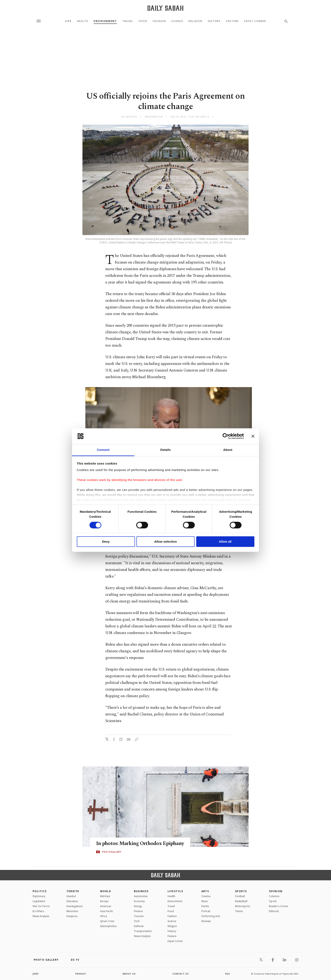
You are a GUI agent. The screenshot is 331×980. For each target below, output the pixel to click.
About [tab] (228, 450)
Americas (106, 906)
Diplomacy (39, 896)
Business (141, 891)
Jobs (36, 974)
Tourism (139, 916)
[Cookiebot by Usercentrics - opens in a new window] (226, 436)
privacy (81, 974)
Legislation (39, 901)
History (214, 21)
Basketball (241, 901)
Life (68, 21)
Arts (205, 891)
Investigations (75, 906)
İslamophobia (108, 926)
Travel (128, 21)
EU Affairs (38, 911)
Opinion (276, 891)
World (106, 891)
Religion (195, 21)
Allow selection (165, 542)
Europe (104, 901)
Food (143, 21)
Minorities (72, 911)
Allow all (225, 542)
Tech (137, 921)
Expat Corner (255, 21)
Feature (232, 21)
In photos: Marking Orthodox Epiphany (140, 844)
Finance (138, 911)
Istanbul (71, 896)
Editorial (274, 911)
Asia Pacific (107, 911)
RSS (228, 974)
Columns (274, 896)
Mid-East (105, 896)
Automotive (141, 896)
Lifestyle (175, 891)
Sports (241, 891)
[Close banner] (253, 436)
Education (72, 901)
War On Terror (41, 906)
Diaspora (72, 916)
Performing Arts (211, 916)
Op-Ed (273, 901)
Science (177, 21)
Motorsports (243, 906)
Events (205, 906)
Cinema (206, 896)
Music (205, 901)
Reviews (206, 921)
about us (129, 974)
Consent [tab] (103, 450)
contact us (181, 974)
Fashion (159, 21)
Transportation (143, 931)
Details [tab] (165, 450)
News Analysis (41, 916)
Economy (139, 901)
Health (83, 21)
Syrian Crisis (107, 921)
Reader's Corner (279, 906)
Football (240, 896)
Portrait (206, 911)
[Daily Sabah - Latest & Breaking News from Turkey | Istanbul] (165, 8)
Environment (105, 21)
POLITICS (40, 891)
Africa (104, 916)
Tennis (239, 911)
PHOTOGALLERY (112, 852)
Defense (139, 926)
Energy (138, 906)
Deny (106, 542)
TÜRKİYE (73, 891)
